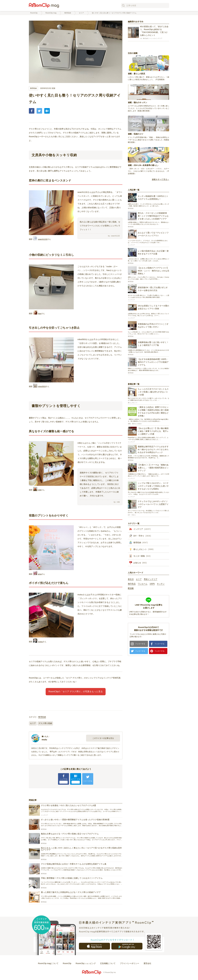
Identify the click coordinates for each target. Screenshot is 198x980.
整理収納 (33, 88)
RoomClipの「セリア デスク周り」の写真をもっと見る (76, 691)
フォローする (140, 644)
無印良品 (132, 584)
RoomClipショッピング (86, 963)
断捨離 (131, 588)
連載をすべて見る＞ (160, 179)
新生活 (131, 579)
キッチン (161, 584)
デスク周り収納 (45, 723)
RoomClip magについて (48, 963)
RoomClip (67, 963)
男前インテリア (151, 579)
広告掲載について (108, 963)
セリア (33, 723)
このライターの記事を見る (103, 738)
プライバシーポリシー (130, 963)
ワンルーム (143, 584)
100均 (152, 584)
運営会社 (147, 963)
